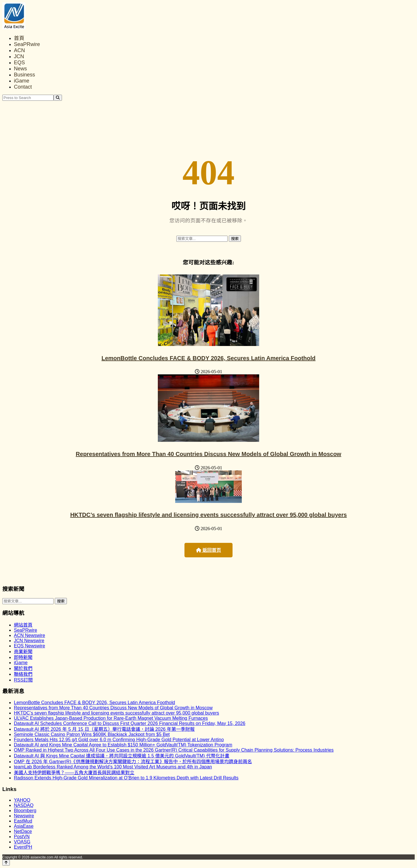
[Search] (58, 98)
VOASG (22, 842)
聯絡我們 (23, 674)
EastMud (23, 821)
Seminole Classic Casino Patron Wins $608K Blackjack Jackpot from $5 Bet (92, 734)
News (20, 69)
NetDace (23, 831)
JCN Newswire (29, 641)
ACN (19, 50)
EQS (19, 63)
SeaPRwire (27, 44)
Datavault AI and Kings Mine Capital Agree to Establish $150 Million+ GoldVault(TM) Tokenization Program (123, 745)
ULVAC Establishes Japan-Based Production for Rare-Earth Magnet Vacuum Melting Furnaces (111, 718)
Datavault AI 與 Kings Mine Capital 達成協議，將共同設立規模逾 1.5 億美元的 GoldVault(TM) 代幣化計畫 (122, 756)
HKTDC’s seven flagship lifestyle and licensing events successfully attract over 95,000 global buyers (208, 515)
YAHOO (22, 800)
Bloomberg (25, 811)
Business (24, 75)
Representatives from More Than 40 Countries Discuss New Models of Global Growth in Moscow (209, 454)
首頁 (19, 38)
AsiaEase (24, 826)
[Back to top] (6, 863)
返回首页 (209, 550)
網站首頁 (23, 625)
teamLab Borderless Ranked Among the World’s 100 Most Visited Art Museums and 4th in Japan (113, 767)
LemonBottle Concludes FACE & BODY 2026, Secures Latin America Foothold (208, 358)
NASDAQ (24, 805)
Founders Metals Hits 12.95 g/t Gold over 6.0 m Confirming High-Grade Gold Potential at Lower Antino (119, 740)
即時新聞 (23, 657)
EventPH (23, 847)
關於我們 (23, 668)
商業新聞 (23, 652)
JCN (19, 56)
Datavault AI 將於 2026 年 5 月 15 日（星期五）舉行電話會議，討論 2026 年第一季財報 (104, 729)
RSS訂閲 (23, 680)
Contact (23, 87)
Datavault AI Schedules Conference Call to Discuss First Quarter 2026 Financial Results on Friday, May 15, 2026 (130, 723)
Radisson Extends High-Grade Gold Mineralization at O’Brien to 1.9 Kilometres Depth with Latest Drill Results (126, 778)
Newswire (24, 816)
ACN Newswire (30, 635)
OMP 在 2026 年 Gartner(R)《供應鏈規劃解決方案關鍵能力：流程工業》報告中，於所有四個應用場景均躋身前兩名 (133, 762)
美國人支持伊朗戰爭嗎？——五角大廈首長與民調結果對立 (74, 773)
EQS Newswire (30, 646)
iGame (22, 81)
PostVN (22, 837)
